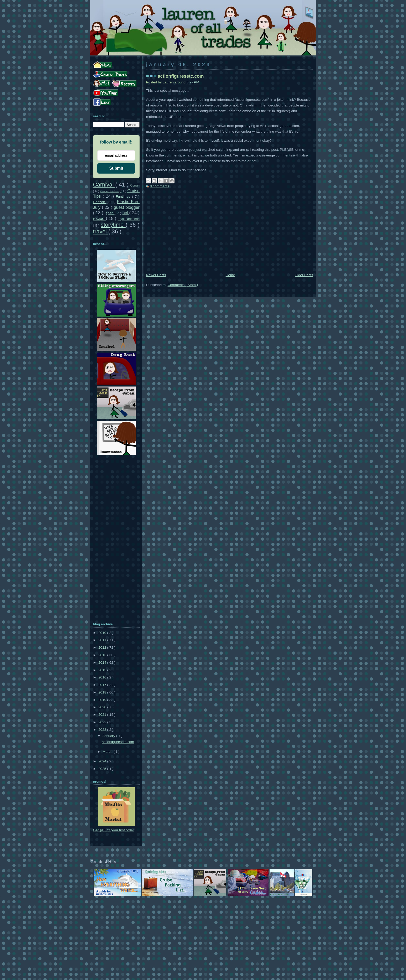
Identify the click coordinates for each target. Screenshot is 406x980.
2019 (103, 700)
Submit (116, 168)
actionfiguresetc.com (181, 76)
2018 (103, 692)
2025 (103, 769)
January (109, 736)
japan (110, 213)
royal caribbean (129, 219)
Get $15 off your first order (113, 830)
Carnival (104, 185)
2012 (103, 648)
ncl (126, 213)
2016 (103, 677)
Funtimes (124, 196)
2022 (103, 722)
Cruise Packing (111, 191)
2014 (103, 663)
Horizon (100, 202)
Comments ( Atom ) (183, 285)
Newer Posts (156, 275)
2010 (103, 633)
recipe (99, 218)
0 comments (160, 186)
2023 (103, 730)
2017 (103, 685)
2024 (103, 761)
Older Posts (304, 275)
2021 (103, 715)
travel (101, 231)
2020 (103, 707)
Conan (135, 185)
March (108, 752)
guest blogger (127, 207)
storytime (113, 225)
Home (230, 275)
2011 (103, 640)
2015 (103, 670)
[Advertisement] (230, 233)
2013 (103, 655)
